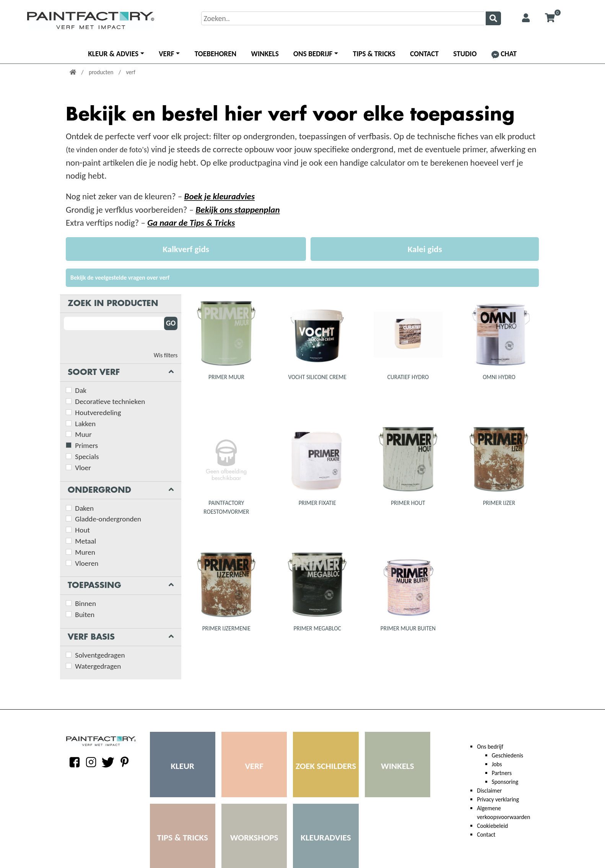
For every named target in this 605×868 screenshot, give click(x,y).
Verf (166, 54)
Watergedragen (98, 666)
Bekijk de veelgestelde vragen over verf (120, 278)
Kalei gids (425, 249)
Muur (83, 434)
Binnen (85, 603)
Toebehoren (215, 54)
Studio (465, 54)
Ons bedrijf (313, 54)
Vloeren (87, 563)
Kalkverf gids (186, 249)
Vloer (83, 468)
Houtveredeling (98, 413)
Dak (81, 390)
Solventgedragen (100, 655)
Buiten (85, 615)
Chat (504, 54)
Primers (86, 445)
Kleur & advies (113, 54)
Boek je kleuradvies (219, 196)
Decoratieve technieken (110, 401)
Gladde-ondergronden (108, 519)
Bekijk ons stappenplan (237, 210)
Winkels (265, 54)
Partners (502, 773)
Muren (85, 552)
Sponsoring (505, 782)
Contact (424, 54)
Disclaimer (489, 791)
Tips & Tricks (374, 54)
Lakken (85, 424)
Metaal (85, 541)
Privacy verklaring (498, 799)
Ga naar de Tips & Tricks (191, 223)
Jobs (497, 764)
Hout (82, 530)
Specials (87, 457)
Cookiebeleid (492, 826)
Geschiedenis (507, 755)
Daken (84, 508)
